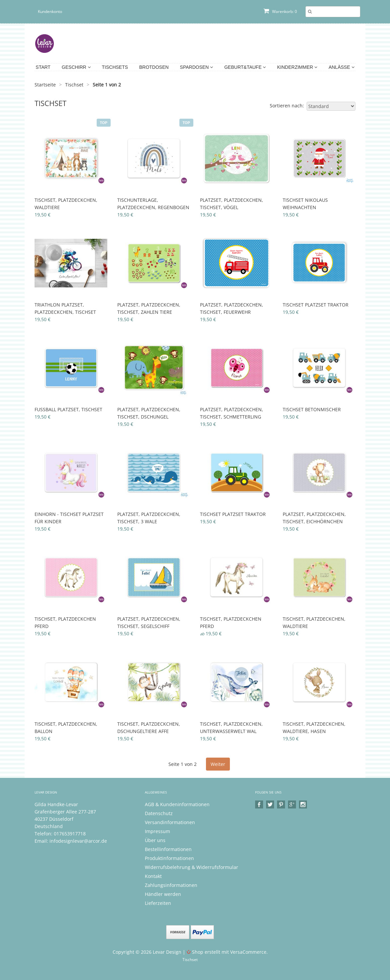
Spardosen (197, 67)
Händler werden (163, 894)
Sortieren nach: (287, 106)
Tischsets (115, 67)
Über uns (155, 840)
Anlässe (341, 67)
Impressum (157, 831)
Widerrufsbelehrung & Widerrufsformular (192, 867)
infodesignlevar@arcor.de (78, 841)
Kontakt (153, 876)
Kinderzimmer (297, 67)
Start (43, 67)
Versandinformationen (170, 822)
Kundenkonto (50, 11)
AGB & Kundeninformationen (177, 804)
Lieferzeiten (158, 903)
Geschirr (76, 67)
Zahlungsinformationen (171, 885)
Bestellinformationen (168, 849)
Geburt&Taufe (245, 67)
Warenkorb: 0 (280, 11)
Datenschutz (159, 813)
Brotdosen (154, 67)
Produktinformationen (169, 858)
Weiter (218, 764)
